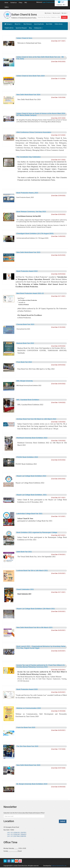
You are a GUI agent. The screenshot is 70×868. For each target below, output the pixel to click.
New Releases (28, 24)
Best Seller (49, 24)
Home (6, 3)
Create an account (51, 2)
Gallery (7, 7)
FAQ (26, 3)
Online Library (59, 24)
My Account (56, 13)
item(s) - (61, 5)
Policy (21, 3)
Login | (44, 2)
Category (9, 24)
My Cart (64, 13)
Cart (62, 2)
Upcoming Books (39, 24)
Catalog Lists (38, 28)
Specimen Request (21, 28)
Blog (30, 28)
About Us (18, 24)
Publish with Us (9, 28)
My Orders (48, 13)
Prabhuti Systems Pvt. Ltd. (59, 866)
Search (64, 17)
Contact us (13, 3)
